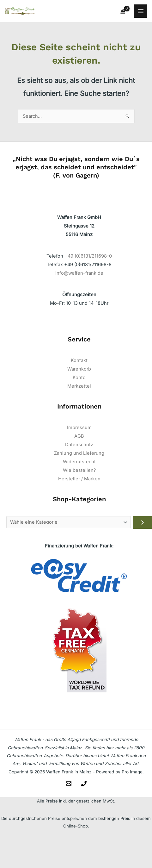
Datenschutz (79, 445)
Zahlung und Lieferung (79, 453)
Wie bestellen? (79, 470)
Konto (79, 378)
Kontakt (79, 360)
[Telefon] (84, 784)
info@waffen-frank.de (79, 273)
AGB (79, 436)
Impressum (79, 428)
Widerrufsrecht (79, 462)
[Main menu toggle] (141, 11)
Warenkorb (79, 369)
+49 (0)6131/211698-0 (88, 256)
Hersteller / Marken (79, 479)
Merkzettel (79, 386)
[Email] (69, 784)
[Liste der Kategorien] (69, 522)
